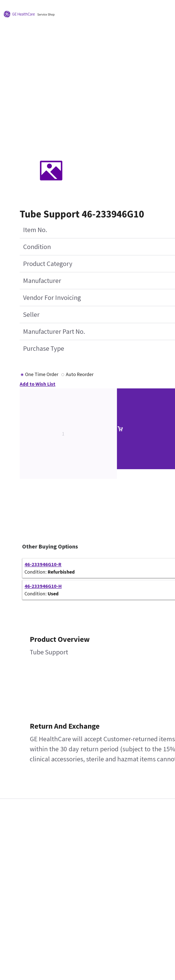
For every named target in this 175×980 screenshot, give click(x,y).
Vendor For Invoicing (52, 298)
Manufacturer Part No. (54, 331)
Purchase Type (44, 348)
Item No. (35, 230)
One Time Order (42, 374)
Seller (31, 315)
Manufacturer (42, 281)
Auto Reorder (80, 374)
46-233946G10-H (43, 586)
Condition (37, 247)
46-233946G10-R (43, 564)
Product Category (48, 264)
